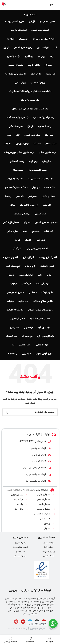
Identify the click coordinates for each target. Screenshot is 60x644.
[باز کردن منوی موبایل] (54, 5)
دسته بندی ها (30, 15)
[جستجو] (30, 412)
